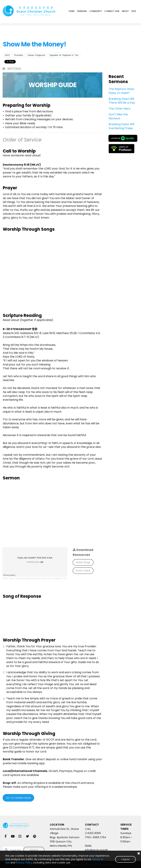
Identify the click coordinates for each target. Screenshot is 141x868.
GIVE (134, 11)
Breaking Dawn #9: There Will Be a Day (122, 101)
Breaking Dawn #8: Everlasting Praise (122, 126)
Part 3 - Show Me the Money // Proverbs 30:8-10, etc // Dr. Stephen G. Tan (38, 579)
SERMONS (82, 11)
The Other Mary (120, 109)
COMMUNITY (96, 11)
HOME (72, 11)
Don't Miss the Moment (118, 116)
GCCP (5, 579)
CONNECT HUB (112, 11)
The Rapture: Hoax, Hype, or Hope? (121, 91)
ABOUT (125, 11)
